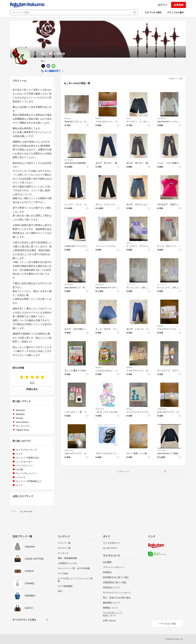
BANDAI (98, 118)
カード (20, 485)
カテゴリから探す (153, 12)
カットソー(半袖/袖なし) (29, 481)
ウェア (20, 454)
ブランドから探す (175, 12)
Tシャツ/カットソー (26, 473)
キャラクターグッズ (26, 450)
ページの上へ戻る (168, 624)
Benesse (68, 118)
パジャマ (21, 477)
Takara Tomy (100, 409)
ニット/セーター (24, 462)
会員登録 (179, 5)
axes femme (161, 118)
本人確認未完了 (51, 71)
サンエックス (131, 285)
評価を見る (32, 389)
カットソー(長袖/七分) (27, 458)
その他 (20, 469)
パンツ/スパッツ (24, 465)
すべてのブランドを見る (24, 620)
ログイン (163, 5)
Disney (129, 118)
